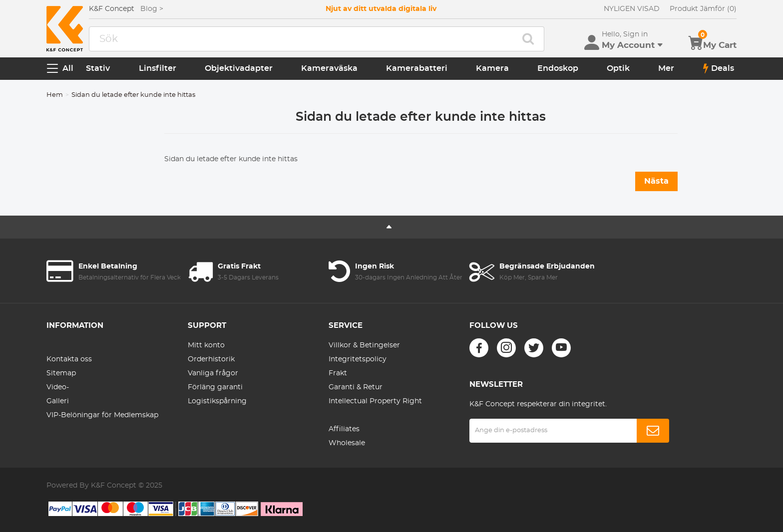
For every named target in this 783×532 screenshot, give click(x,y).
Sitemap (61, 373)
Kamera (492, 68)
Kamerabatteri (417, 68)
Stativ (98, 68)
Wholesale (347, 443)
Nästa (656, 181)
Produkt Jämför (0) (703, 9)
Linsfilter (158, 68)
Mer (666, 68)
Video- (58, 387)
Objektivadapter (239, 68)
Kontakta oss (69, 359)
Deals (719, 68)
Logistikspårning (217, 401)
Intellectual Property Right (375, 401)
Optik (618, 68)
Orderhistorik (211, 359)
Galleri (58, 401)
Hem (55, 95)
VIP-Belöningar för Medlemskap (102, 415)
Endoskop (558, 68)
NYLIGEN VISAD (632, 9)
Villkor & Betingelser (364, 345)
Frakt (338, 373)
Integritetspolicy (358, 359)
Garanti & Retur (356, 387)
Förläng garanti (215, 387)
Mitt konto (206, 345)
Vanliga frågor (213, 373)
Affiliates (344, 429)
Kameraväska (329, 68)
